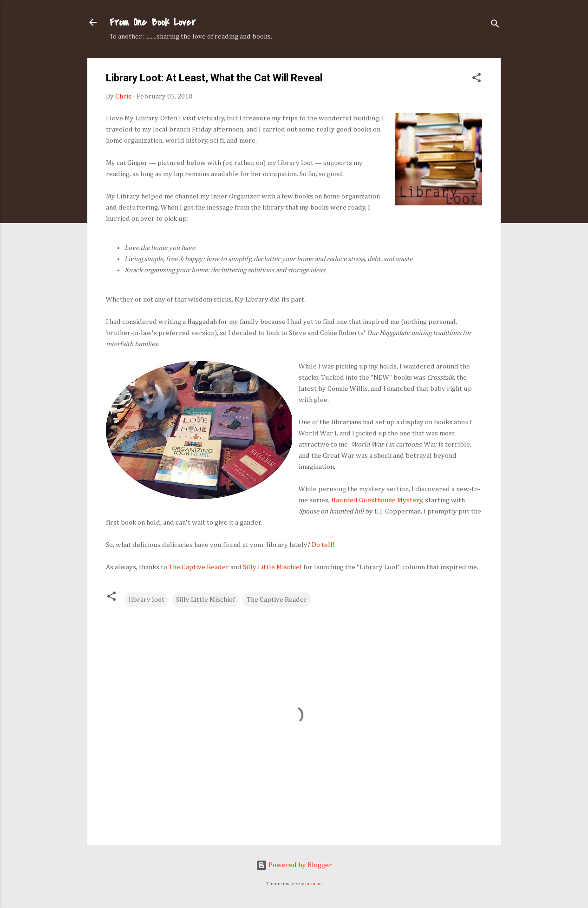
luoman (314, 884)
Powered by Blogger (294, 865)
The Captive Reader (199, 567)
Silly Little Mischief (272, 567)
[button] (477, 79)
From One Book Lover (153, 22)
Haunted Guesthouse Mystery (377, 500)
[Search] (495, 25)
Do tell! (323, 545)
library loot (147, 600)
